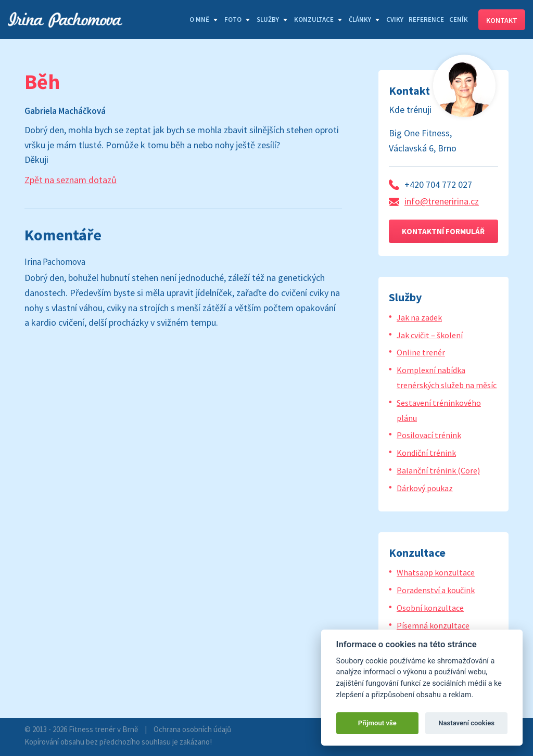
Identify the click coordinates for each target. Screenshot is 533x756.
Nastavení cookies (466, 723)
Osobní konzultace (430, 608)
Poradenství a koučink (436, 590)
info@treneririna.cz (442, 201)
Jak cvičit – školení (430, 335)
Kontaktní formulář (443, 231)
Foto (233, 20)
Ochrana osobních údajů (192, 729)
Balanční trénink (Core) (438, 470)
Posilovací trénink (429, 435)
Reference (426, 20)
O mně (199, 20)
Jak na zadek (419, 317)
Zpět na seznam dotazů (71, 180)
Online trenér (421, 352)
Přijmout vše (377, 723)
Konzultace (314, 20)
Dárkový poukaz (425, 488)
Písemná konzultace (433, 625)
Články (360, 20)
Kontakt (502, 20)
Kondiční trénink (426, 453)
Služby (268, 20)
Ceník (459, 20)
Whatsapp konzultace (436, 572)
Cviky (395, 20)
